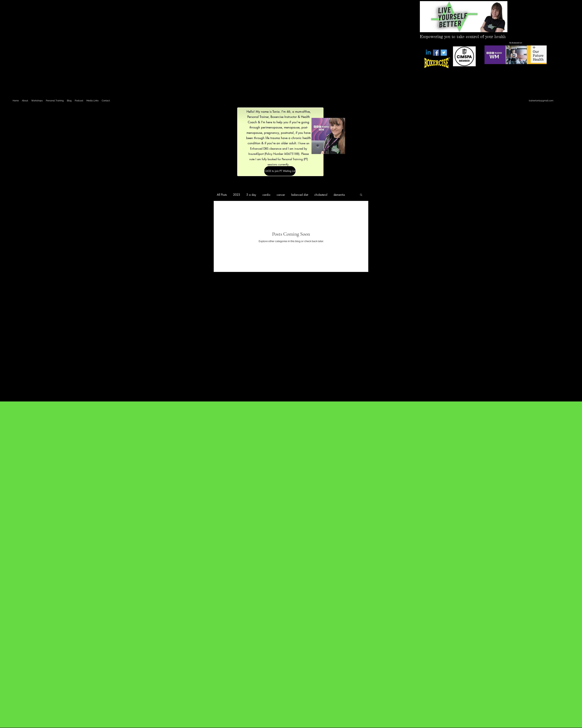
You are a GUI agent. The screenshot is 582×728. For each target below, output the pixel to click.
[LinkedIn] (568, 101)
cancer (281, 195)
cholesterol (321, 195)
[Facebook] (436, 53)
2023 (237, 195)
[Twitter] (444, 53)
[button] (361, 195)
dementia (339, 195)
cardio (266, 195)
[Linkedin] (428, 53)
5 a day (251, 195)
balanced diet (300, 195)
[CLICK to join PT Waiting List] (280, 171)
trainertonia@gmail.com (541, 101)
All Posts (222, 195)
